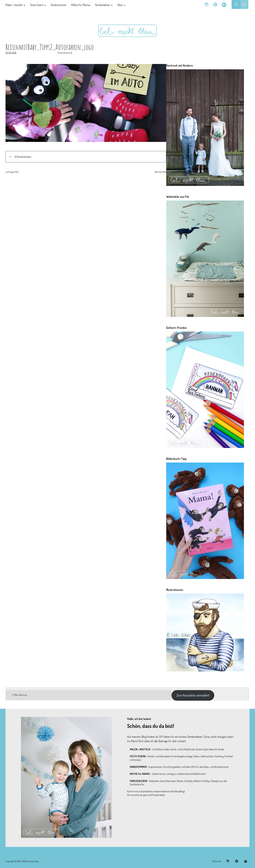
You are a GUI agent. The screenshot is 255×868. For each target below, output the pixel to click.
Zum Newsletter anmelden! (193, 695)
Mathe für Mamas (81, 5)
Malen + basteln (14, 5)
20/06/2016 (11, 53)
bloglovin (224, 4)
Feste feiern (37, 5)
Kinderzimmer (59, 5)
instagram (206, 4)
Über (120, 5)
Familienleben (103, 5)
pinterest (215, 4)
